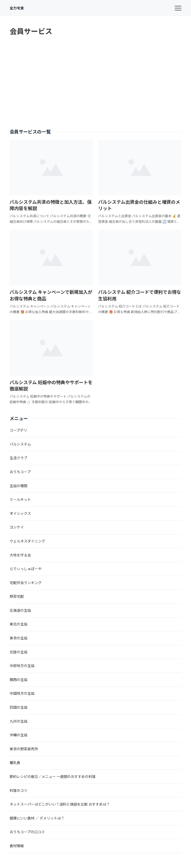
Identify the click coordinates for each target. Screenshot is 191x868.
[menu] (178, 8)
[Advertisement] (96, 83)
